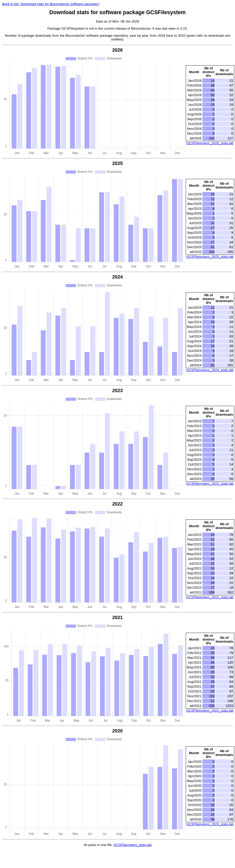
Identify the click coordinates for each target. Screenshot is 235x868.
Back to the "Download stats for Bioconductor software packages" (51, 4)
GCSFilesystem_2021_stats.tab (210, 711)
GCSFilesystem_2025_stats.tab (210, 257)
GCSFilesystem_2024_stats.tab (210, 370)
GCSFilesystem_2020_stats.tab (210, 824)
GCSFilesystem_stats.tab (132, 845)
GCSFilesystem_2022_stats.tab (210, 597)
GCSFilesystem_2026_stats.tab (210, 143)
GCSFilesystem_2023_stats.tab (210, 484)
